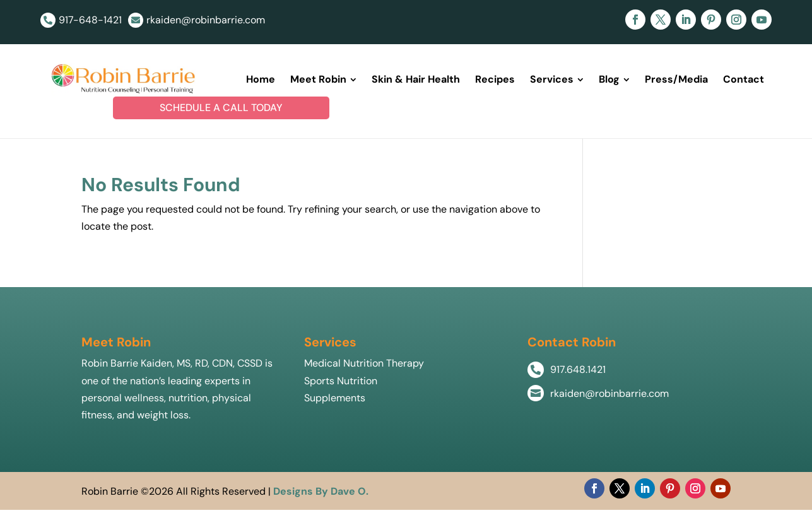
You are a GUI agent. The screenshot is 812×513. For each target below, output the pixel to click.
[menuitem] (261, 81)
